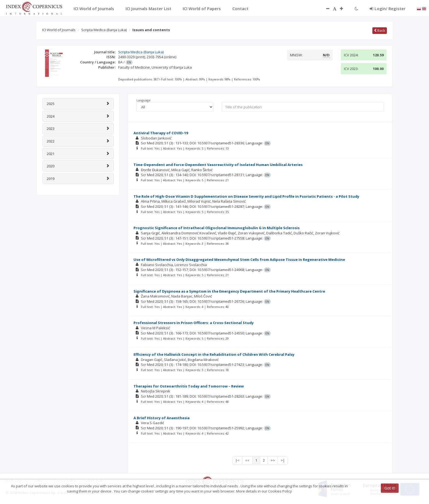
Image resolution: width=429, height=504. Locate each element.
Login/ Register (388, 8)
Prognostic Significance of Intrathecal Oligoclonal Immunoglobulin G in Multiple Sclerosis (217, 228)
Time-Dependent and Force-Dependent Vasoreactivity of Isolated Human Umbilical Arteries (218, 165)
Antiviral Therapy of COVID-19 (161, 133)
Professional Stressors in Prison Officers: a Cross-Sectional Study (194, 323)
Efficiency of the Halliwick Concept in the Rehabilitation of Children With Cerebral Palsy (214, 354)
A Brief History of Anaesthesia (162, 418)
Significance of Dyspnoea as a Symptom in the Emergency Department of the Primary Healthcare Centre (229, 291)
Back (380, 30)
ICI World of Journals (59, 30)
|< (237, 460)
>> (273, 460)
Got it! (390, 488)
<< (247, 460)
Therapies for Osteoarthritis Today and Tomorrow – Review (189, 386)
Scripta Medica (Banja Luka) (104, 30)
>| (283, 460)
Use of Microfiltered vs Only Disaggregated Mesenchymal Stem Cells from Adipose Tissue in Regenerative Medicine (239, 260)
